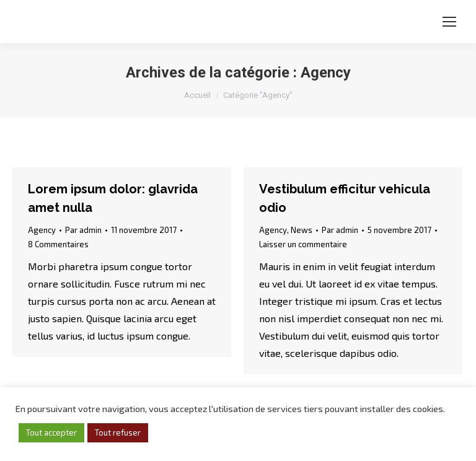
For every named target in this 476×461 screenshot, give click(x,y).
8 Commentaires (58, 244)
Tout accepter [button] (51, 432)
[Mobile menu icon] (449, 22)
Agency (42, 230)
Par (83, 230)
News (302, 230)
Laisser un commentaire (303, 244)
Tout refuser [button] (118, 432)
